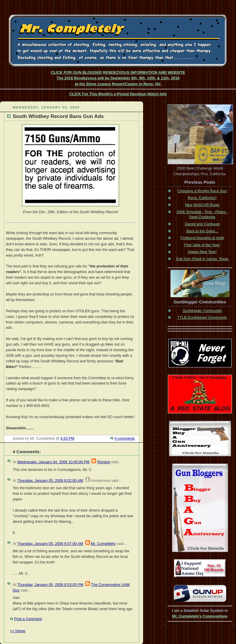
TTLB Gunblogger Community (202, 318)
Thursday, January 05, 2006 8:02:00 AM (50, 481)
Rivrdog (104, 462)
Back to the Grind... (202, 231)
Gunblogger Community (202, 311)
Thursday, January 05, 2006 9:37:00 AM (50, 544)
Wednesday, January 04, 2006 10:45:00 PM (53, 462)
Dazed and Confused (202, 224)
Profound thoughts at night (202, 238)
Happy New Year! (202, 252)
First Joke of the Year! (202, 245)
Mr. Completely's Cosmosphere (200, 616)
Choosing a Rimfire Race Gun (202, 191)
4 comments (125, 438)
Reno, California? (202, 198)
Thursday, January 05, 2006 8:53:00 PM (50, 585)
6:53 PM (67, 438)
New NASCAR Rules (202, 205)
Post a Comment (28, 619)
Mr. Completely (103, 544)
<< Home (18, 631)
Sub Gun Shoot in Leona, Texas (202, 259)
